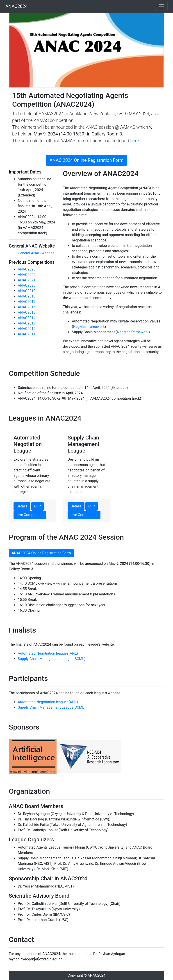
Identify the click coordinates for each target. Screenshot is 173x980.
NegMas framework (89, 327)
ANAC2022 (27, 275)
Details (22, 506)
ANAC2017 (27, 302)
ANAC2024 (16, 6)
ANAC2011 (27, 334)
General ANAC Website (36, 253)
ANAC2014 (27, 318)
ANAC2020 (27, 285)
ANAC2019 (27, 291)
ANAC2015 (27, 312)
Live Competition (30, 515)
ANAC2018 (27, 296)
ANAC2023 (27, 269)
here (134, 141)
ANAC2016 (27, 307)
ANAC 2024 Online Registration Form (86, 160)
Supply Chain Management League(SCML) (52, 659)
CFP (38, 506)
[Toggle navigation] (161, 6)
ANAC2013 (27, 323)
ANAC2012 (27, 329)
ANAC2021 (27, 280)
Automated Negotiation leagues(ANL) (48, 653)
